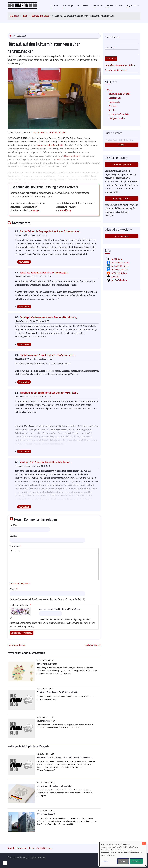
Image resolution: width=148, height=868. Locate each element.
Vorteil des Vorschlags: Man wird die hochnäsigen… (44, 273)
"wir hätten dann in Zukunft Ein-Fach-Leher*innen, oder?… (48, 355)
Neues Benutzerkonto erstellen (120, 65)
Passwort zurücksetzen (116, 70)
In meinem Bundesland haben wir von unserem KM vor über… (49, 393)
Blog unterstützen (133, 5)
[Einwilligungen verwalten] (5, 863)
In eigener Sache (117, 118)
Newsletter (22, 848)
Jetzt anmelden (122, 236)
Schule (112, 110)
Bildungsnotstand (72, 156)
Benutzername (112, 37)
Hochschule (114, 102)
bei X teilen (116, 259)
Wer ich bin (98, 5)
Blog (25, 16)
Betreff (13, 536)
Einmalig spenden (122, 199)
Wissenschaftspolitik (119, 114)
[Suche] (122, 140)
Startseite (54, 5)
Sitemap (48, 848)
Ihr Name (14, 525)
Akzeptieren (136, 861)
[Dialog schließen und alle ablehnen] (144, 843)
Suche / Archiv (36, 848)
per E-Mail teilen (119, 280)
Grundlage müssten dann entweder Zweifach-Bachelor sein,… (49, 317)
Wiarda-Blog (68, 5)
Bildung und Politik (41, 16)
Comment (14, 546)
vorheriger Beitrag (16, 645)
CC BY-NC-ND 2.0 (57, 133)
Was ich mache (83, 5)
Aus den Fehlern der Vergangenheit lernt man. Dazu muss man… (50, 231)
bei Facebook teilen (120, 263)
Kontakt (11, 848)
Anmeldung (65, 210)
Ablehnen (123, 861)
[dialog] (123, 854)
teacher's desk (40, 133)
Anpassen (105, 861)
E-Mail (13, 589)
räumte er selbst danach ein (50, 145)
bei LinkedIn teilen (120, 266)
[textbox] (54, 566)
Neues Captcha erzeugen (11, 618)
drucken (115, 277)
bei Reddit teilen (119, 273)
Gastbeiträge (115, 98)
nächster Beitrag (93, 645)
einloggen (35, 210)
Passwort (109, 48)
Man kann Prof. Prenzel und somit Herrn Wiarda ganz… (46, 462)
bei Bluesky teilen (119, 270)
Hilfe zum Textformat (20, 584)
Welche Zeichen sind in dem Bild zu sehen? (59, 609)
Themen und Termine (114, 5)
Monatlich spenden (122, 165)
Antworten (24, 262)
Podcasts (113, 106)
